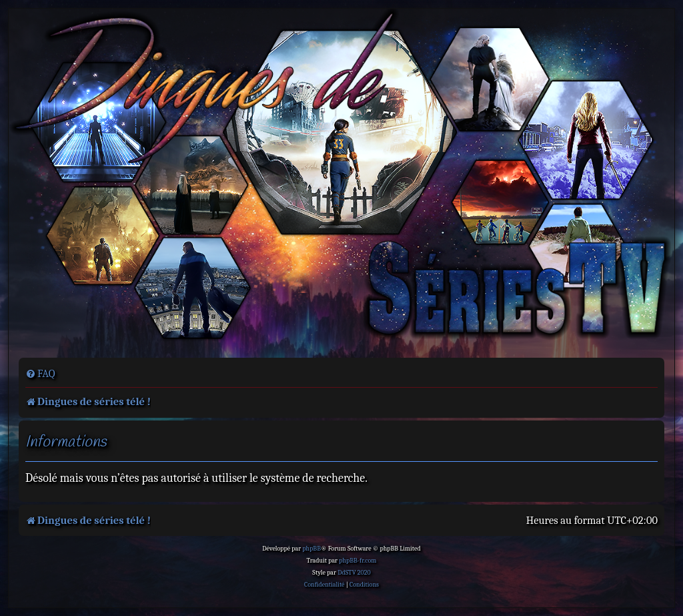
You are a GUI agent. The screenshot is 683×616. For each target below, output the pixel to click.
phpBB (311, 549)
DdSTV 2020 (354, 573)
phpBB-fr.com (358, 561)
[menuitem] (40, 374)
